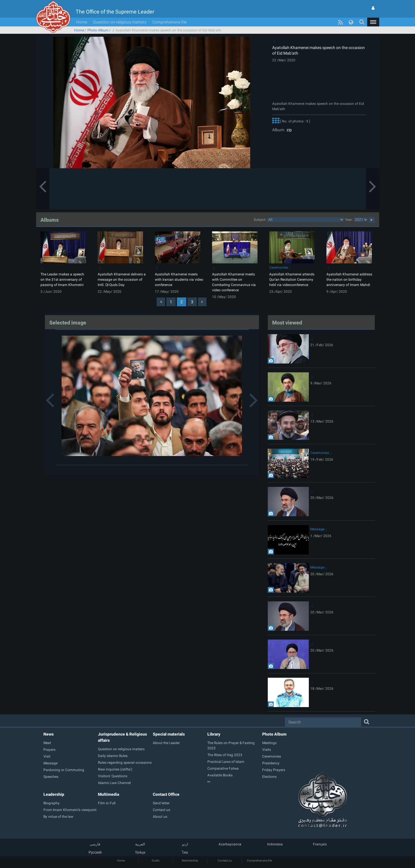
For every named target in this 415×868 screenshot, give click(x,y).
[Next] (202, 302)
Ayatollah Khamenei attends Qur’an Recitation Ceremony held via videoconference (292, 280)
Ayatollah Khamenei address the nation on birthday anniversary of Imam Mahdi (349, 280)
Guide (155, 861)
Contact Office (166, 794)
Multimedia (109, 794)
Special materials (169, 734)
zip (288, 130)
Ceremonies (279, 268)
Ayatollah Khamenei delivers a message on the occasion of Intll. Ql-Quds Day (122, 280)
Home (82, 22)
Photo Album (98, 30)
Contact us (225, 861)
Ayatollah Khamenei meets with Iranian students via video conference (179, 280)
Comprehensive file (169, 22)
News (49, 734)
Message (317, 529)
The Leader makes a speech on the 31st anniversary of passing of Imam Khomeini (62, 280)
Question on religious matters (120, 22)
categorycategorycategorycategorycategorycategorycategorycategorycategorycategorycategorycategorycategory (306, 220)
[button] (373, 22)
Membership (190, 861)
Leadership (54, 794)
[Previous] (161, 302)
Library (214, 734)
